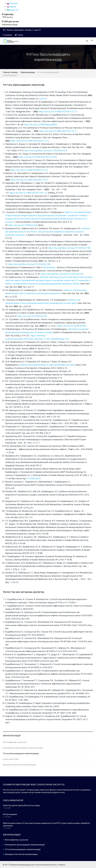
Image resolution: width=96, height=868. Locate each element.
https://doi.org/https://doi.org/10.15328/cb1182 (29, 264)
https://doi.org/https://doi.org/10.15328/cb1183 (69, 248)
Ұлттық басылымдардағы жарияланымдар (21, 753)
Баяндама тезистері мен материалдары (19, 765)
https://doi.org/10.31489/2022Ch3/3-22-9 (29, 180)
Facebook (8, 35)
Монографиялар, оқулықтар (15, 742)
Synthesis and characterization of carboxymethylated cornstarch (47, 365)
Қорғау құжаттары (11, 759)
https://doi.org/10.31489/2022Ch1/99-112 (28, 193)
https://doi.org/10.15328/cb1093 (72, 326)
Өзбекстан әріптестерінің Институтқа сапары (21, 805)
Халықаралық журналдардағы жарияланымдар (23, 748)
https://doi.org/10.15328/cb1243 (23, 225)
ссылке (42, 99)
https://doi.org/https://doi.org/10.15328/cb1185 (62, 274)
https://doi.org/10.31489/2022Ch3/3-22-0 (58, 131)
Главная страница (10, 72)
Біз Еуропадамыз (10, 814)
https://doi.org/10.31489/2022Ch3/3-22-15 (30, 141)
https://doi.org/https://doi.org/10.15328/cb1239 (46, 151)
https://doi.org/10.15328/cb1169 (32, 316)
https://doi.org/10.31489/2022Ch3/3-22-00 (38, 157)
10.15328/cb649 (33, 479)
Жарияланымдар (28, 72)
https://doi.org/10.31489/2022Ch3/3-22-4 (29, 170)
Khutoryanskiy (49, 267)
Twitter (19, 35)
